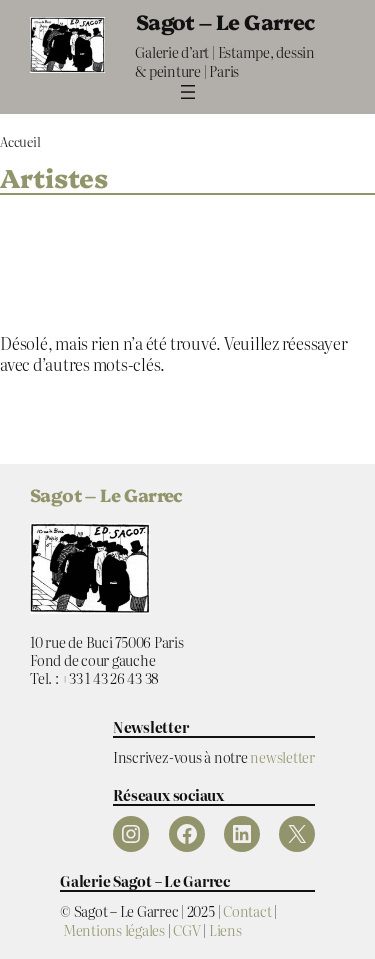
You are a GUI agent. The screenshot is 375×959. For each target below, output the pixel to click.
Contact (247, 910)
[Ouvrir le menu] (188, 92)
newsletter (282, 756)
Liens (225, 929)
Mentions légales (114, 929)
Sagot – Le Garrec (225, 21)
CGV (186, 929)
